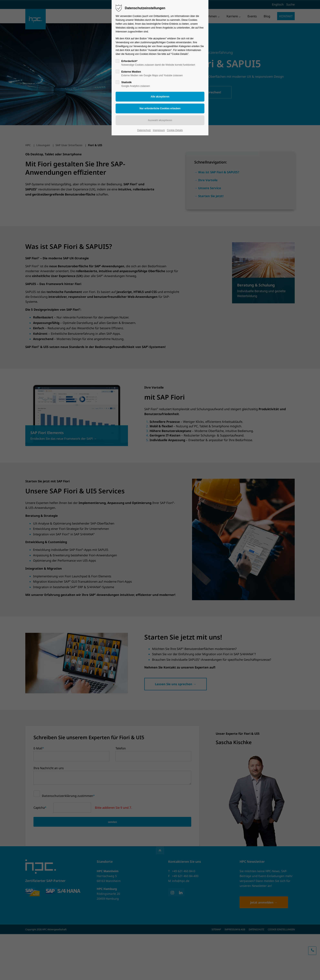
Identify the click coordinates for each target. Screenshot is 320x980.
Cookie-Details (175, 130)
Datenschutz (144, 130)
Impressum (159, 130)
